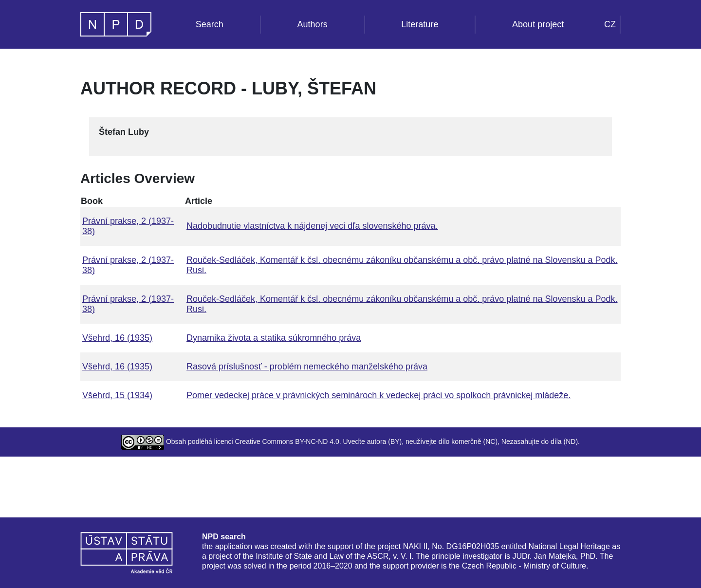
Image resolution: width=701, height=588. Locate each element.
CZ (610, 24)
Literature (420, 24)
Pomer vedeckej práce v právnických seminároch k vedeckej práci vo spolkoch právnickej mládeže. (378, 395)
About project (538, 24)
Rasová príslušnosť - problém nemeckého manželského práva (307, 367)
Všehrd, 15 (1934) (117, 395)
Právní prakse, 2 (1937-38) (128, 226)
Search (210, 24)
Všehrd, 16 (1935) (117, 338)
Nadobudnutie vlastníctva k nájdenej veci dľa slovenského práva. (312, 226)
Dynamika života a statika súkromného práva (274, 338)
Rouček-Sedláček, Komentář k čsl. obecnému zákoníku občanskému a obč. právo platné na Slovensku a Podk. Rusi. (402, 265)
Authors (313, 24)
